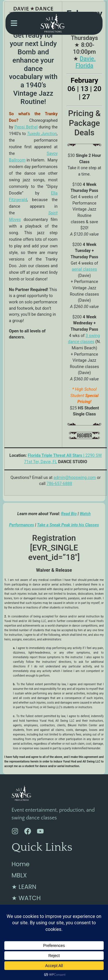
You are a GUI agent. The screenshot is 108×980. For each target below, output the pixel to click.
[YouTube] (40, 831)
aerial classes (84, 269)
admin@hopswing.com (75, 478)
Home (21, 864)
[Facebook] (28, 831)
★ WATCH (26, 898)
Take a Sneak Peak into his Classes (68, 525)
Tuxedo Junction (42, 134)
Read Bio (69, 514)
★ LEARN (24, 887)
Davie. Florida (86, 62)
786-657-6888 (59, 484)
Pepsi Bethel (26, 127)
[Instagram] (15, 831)
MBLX (19, 875)
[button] (14, 23)
